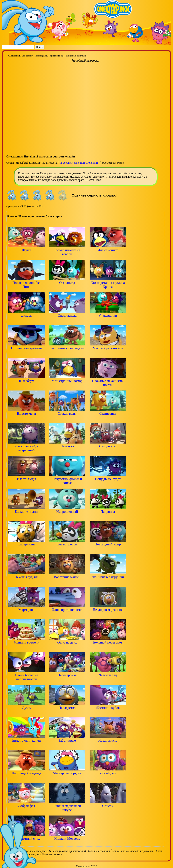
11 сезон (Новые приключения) (79, 163)
